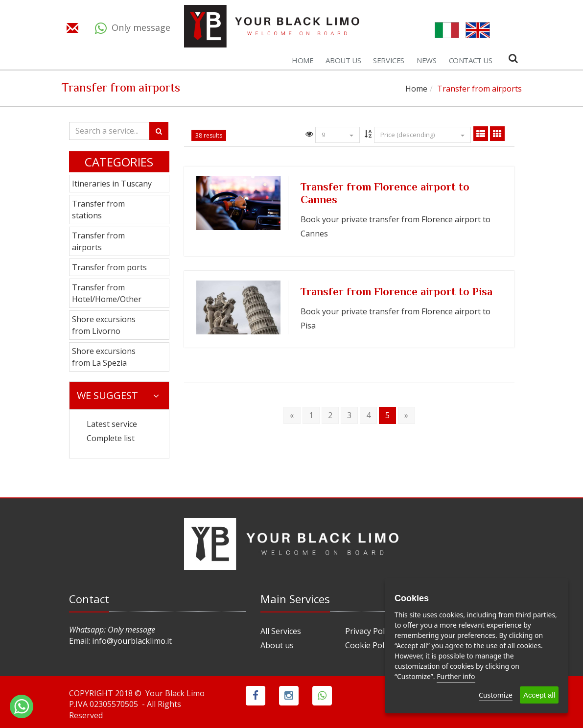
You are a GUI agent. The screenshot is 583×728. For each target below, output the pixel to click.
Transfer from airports (98, 241)
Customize (496, 695)
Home (303, 60)
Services (389, 60)
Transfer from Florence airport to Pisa (396, 293)
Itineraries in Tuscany (112, 184)
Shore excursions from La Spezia (104, 357)
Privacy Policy (370, 631)
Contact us (471, 60)
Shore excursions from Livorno (104, 325)
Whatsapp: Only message (112, 630)
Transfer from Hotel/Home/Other (107, 293)
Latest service (112, 424)
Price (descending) (422, 135)
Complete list (111, 438)
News (426, 60)
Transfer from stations (98, 210)
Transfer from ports (109, 267)
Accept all (539, 695)
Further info (456, 676)
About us (343, 60)
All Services (281, 631)
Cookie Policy (369, 645)
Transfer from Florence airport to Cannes (385, 194)
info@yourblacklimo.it (132, 641)
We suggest (118, 395)
